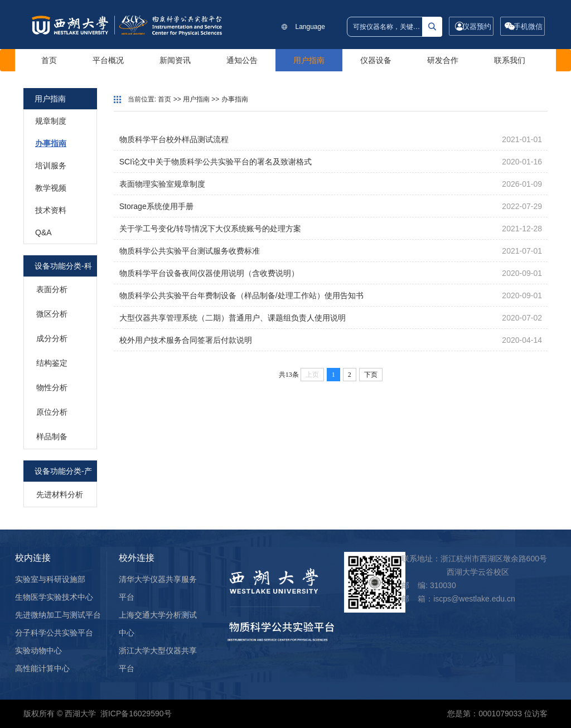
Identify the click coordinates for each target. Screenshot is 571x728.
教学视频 (51, 188)
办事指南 (51, 143)
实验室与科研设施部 (50, 579)
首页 (49, 60)
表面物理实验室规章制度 (162, 184)
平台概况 (108, 60)
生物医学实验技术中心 (54, 597)
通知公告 (242, 60)
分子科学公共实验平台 (54, 633)
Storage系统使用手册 (156, 206)
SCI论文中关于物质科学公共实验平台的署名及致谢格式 (216, 162)
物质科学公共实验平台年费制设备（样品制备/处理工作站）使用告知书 (241, 295)
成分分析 (52, 338)
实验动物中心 (38, 651)
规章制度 (51, 121)
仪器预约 (477, 26)
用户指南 (309, 60)
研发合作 (443, 60)
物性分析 (52, 387)
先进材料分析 (60, 494)
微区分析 (52, 314)
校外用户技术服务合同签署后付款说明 (186, 340)
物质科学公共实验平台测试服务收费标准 (190, 251)
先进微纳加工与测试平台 (58, 615)
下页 (371, 375)
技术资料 (51, 210)
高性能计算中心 (42, 668)
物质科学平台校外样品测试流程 (174, 139)
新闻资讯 (175, 60)
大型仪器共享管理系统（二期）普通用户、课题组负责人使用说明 (233, 318)
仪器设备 (376, 60)
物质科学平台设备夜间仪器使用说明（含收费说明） (209, 273)
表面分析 (52, 289)
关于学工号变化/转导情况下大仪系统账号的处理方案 (210, 229)
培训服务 (51, 166)
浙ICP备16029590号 (136, 714)
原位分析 (52, 412)
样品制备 (52, 436)
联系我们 (510, 60)
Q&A (43, 232)
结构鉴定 (52, 363)
